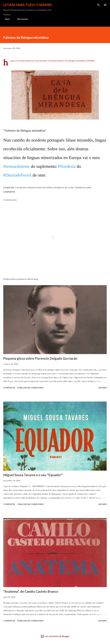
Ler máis (102, 388)
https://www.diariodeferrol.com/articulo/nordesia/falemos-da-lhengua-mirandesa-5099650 (52, 61)
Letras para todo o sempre (28, 5)
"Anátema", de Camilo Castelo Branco (31, 591)
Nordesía (59, 188)
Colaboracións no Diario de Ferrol (34, 188)
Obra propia (21, 19)
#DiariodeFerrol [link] (17, 175)
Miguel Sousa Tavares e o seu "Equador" (33, 475)
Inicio (6, 19)
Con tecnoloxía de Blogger (55, 636)
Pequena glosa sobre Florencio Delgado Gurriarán (40, 358)
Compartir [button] (9, 192)
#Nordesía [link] (67, 166)
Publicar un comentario (31, 388)
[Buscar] (99, 5)
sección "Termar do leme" (78, 188)
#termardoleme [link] (17, 166)
